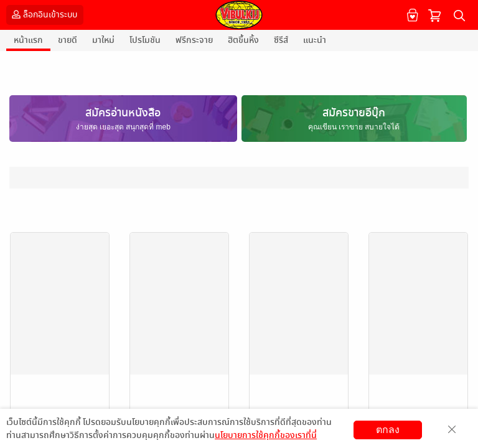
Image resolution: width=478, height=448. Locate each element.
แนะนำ (315, 40)
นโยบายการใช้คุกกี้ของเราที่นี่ (266, 435)
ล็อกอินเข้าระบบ (43, 14)
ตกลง (388, 430)
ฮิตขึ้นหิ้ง (243, 40)
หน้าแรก (28, 40)
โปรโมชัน (145, 40)
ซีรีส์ (281, 40)
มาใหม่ (103, 40)
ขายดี (68, 40)
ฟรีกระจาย (194, 40)
